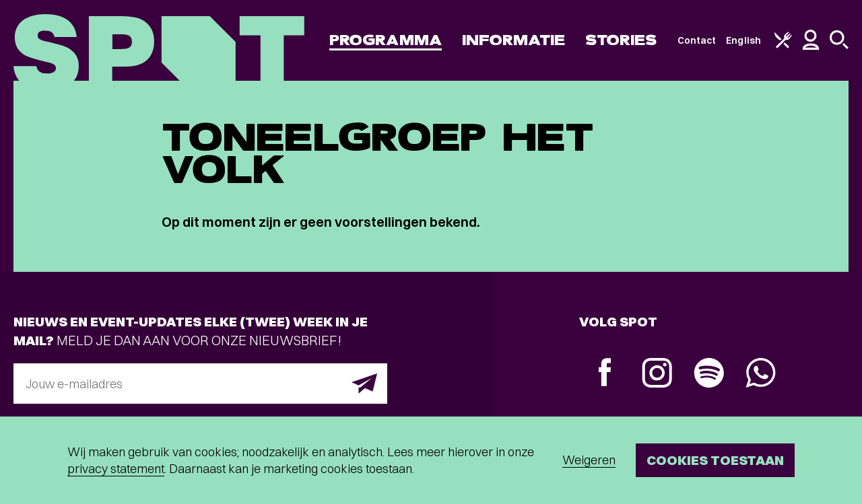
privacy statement (116, 469)
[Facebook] (605, 374)
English (743, 40)
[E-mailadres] (200, 384)
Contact (697, 40)
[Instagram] (657, 374)
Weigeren (589, 460)
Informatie (513, 40)
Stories (621, 40)
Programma (386, 40)
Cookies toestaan (715, 460)
